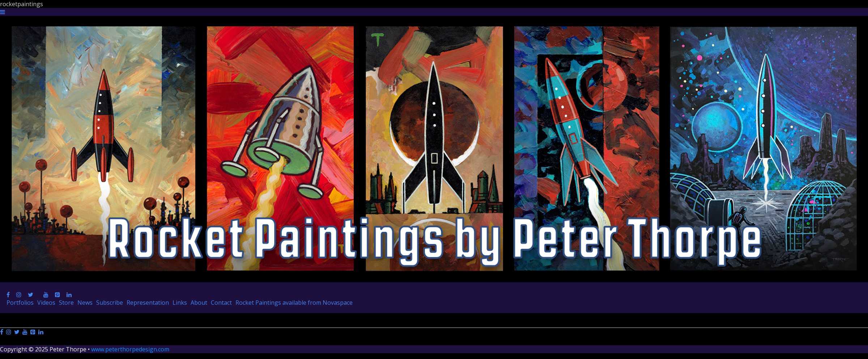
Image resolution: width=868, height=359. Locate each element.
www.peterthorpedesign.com (130, 349)
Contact (221, 303)
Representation (148, 303)
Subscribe (110, 303)
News (85, 303)
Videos (46, 303)
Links (180, 303)
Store (66, 303)
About (199, 303)
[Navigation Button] (3, 12)
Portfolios (20, 303)
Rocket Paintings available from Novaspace (294, 303)
